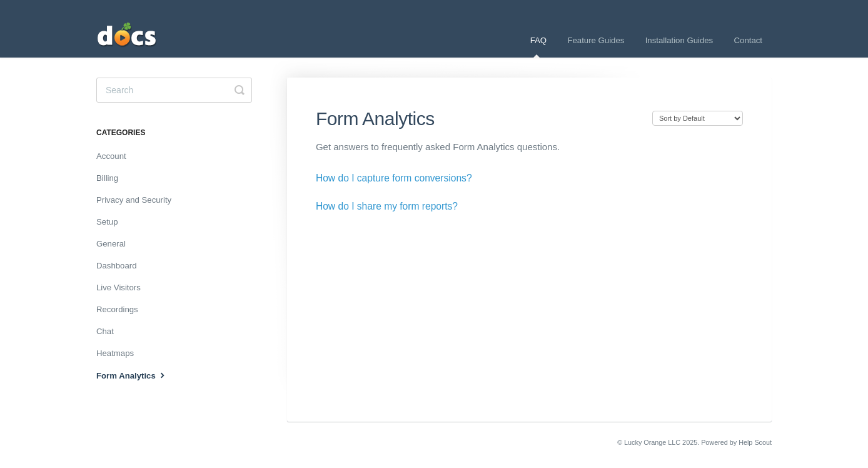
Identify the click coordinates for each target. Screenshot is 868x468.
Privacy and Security (134, 200)
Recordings (117, 309)
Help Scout (755, 442)
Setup (107, 222)
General (111, 244)
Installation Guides (679, 40)
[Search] (174, 90)
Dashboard (117, 266)
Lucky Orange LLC (652, 442)
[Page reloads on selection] (698, 118)
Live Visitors (119, 287)
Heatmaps (115, 353)
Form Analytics (132, 375)
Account (111, 156)
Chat (105, 331)
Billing (107, 178)
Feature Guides (596, 40)
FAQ (538, 47)
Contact (748, 40)
